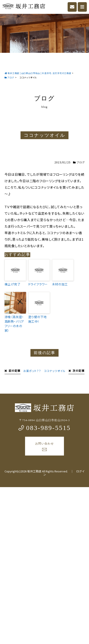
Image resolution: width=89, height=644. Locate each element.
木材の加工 (60, 284)
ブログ (81, 162)
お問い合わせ (44, 447)
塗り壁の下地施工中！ (38, 319)
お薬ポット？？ (32, 371)
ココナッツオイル (55, 371)
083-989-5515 (44, 428)
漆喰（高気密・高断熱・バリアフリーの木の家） (14, 324)
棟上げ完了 (13, 284)
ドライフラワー (38, 284)
